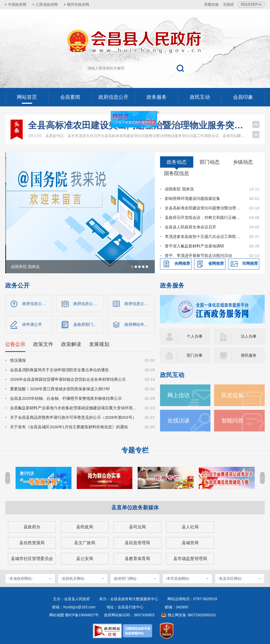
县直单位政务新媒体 (135, 507)
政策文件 (43, 344)
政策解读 (71, 344)
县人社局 (190, 527)
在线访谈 (179, 420)
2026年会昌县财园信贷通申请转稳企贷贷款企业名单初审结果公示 (68, 379)
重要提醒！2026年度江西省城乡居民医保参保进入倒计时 (60, 389)
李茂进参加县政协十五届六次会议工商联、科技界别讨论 (204, 236)
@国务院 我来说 (179, 189)
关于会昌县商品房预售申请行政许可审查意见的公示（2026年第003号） (73, 417)
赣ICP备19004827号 (82, 615)
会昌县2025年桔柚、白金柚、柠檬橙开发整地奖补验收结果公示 (66, 398)
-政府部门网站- (125, 579)
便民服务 (249, 355)
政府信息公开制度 (140, 304)
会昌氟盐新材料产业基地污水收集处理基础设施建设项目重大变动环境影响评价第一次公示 (74, 408)
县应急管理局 (137, 543)
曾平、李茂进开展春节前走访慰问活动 (198, 255)
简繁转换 (211, 4)
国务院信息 (177, 173)
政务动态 (177, 162)
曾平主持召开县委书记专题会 (138, 135)
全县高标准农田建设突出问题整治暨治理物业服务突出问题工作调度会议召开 (204, 208)
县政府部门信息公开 (89, 324)
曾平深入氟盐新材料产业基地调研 (194, 246)
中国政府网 (17, 4)
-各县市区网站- (230, 579)
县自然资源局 (32, 543)
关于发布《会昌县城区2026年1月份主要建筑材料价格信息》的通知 (69, 427)
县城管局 (190, 543)
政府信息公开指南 (37, 304)
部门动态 (210, 162)
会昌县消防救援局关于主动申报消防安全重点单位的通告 (59, 370)
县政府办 (32, 527)
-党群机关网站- (73, 579)
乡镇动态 (243, 162)
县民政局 (85, 527)
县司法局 (137, 527)
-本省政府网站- (20, 579)
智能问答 (233, 420)
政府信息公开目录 (89, 304)
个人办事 (195, 336)
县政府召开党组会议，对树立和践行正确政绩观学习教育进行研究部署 (204, 217)
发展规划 (99, 344)
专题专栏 (135, 450)
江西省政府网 (47, 4)
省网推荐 (216, 263)
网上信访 (179, 395)
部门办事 (195, 355)
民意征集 (233, 395)
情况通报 (18, 360)
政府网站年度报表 (140, 324)
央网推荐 (182, 263)
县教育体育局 (137, 559)
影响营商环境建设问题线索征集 (192, 198)
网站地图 (57, 615)
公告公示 (15, 344)
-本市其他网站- (178, 579)
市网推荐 (250, 263)
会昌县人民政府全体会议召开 (191, 227)
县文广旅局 (85, 543)
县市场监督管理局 (190, 559)
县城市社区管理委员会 (32, 559)
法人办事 (249, 336)
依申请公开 (32, 324)
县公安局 (85, 559)
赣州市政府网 (78, 4)
